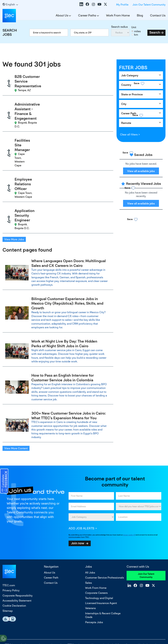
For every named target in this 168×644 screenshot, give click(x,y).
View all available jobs (141, 171)
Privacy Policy (11, 544)
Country (126, 85)
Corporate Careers (96, 547)
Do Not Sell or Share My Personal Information (84, 627)
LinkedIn (81, 4)
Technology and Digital (99, 552)
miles (137, 31)
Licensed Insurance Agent (101, 557)
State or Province (132, 94)
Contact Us (158, 15)
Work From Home (118, 15)
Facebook (87, 4)
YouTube (99, 4)
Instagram (93, 4)
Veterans (90, 562)
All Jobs (90, 526)
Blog (140, 15)
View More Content (16, 402)
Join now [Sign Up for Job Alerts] (78, 497)
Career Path (129, 113)
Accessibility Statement (17, 554)
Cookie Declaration (14, 559)
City (124, 104)
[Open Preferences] (4, 637)
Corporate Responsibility (18, 549)
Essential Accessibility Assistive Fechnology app (9, 573)
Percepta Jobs (94, 576)
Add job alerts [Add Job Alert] (82, 482)
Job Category (130, 75)
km (136, 35)
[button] (101, 81)
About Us (62, 15)
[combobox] (90, 33)
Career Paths (87, 15)
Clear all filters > (130, 135)
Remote (126, 123)
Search (155, 32)
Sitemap (8, 565)
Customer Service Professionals (105, 531)
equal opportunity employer (50, 599)
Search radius (119, 27)
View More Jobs (14, 189)
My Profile (122, 5)
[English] (10, 4)
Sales (89, 537)
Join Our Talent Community (149, 5)
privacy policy (128, 489)
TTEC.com (9, 539)
